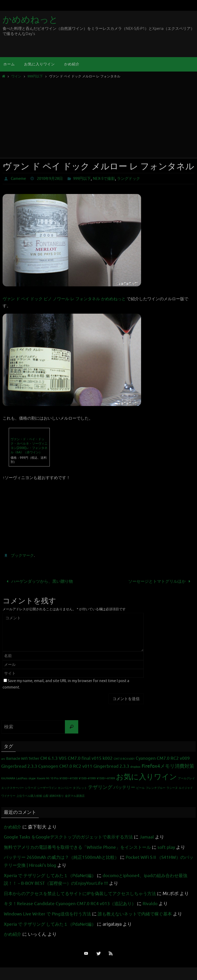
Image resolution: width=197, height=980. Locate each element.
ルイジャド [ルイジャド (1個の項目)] (186, 788)
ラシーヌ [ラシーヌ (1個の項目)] (172, 788)
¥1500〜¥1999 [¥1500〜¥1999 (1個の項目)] (106, 778)
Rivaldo (154, 911)
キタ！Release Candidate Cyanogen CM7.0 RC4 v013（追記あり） (72, 911)
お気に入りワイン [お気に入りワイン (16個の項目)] (146, 777)
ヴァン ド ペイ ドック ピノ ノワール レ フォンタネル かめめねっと (64, 299)
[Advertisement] (98, 117)
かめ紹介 (13, 827)
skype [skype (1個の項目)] (32, 778)
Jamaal (154, 837)
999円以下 (35, 76)
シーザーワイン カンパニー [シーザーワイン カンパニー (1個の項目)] (55, 788)
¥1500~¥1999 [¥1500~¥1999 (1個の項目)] (87, 778)
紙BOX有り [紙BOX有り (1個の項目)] (57, 796)
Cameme (19, 179)
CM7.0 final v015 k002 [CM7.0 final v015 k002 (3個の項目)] (90, 758)
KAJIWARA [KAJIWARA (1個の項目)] (8, 778)
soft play (175, 847)
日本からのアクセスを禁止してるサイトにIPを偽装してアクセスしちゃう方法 (84, 893)
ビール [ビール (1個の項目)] (140, 788)
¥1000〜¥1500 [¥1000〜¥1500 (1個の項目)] (69, 778)
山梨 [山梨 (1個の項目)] (46, 796)
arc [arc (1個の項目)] (3, 759)
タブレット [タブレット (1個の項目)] (80, 788)
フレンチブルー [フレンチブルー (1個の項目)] (156, 788)
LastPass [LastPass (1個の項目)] (22, 778)
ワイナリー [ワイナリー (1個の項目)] (8, 796)
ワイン (16, 76)
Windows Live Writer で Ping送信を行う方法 (50, 922)
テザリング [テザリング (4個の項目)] (100, 787)
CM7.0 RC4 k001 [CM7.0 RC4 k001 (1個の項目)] (124, 759)
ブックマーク (23, 555)
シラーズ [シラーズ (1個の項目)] (31, 788)
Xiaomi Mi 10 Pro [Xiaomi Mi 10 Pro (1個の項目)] (48, 778)
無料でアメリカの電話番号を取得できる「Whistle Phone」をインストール (81, 847)
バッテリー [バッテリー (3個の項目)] (124, 787)
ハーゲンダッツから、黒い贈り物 (39, 581)
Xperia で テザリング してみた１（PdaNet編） (52, 875)
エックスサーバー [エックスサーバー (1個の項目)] (13, 788)
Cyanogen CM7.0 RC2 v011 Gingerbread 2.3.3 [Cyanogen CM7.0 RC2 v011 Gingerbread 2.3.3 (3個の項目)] (84, 766)
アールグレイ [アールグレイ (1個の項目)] (186, 778)
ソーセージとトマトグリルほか (160, 581)
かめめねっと (30, 20)
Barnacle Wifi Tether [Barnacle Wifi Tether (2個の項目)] (23, 758)
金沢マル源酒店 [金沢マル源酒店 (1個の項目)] (75, 796)
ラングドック (136, 179)
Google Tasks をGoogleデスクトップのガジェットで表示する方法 (72, 837)
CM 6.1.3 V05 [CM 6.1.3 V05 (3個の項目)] (53, 758)
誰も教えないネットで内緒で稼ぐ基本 (142, 922)
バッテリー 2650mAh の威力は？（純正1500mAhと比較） (64, 857)
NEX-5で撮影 (110, 179)
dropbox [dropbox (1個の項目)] (135, 767)
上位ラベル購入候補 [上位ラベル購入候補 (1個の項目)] (29, 796)
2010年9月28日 (52, 179)
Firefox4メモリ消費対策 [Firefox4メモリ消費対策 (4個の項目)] (168, 766)
